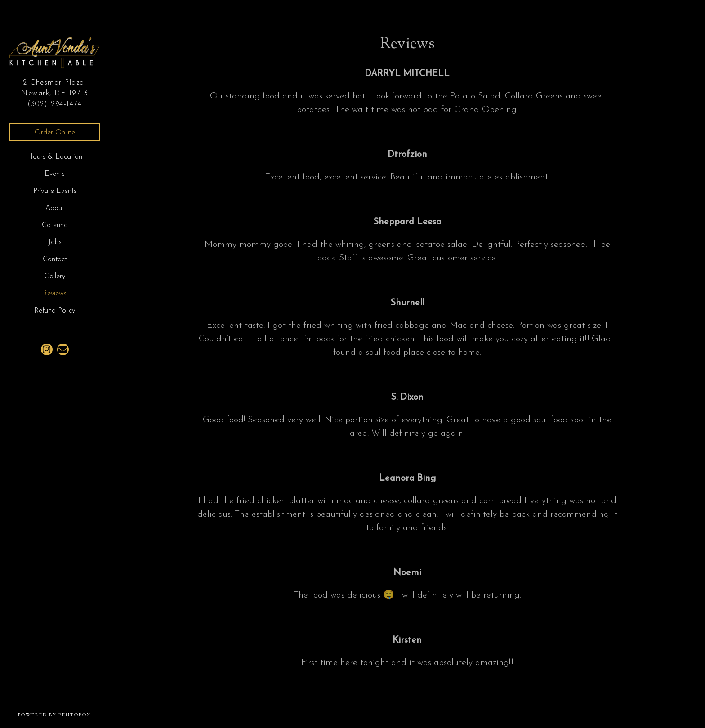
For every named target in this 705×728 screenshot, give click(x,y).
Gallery (55, 277)
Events (55, 174)
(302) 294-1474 (55, 104)
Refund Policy (55, 311)
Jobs (55, 242)
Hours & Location (55, 157)
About (55, 208)
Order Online (55, 133)
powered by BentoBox (64, 715)
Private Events (55, 191)
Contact (55, 259)
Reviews (55, 294)
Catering (55, 225)
